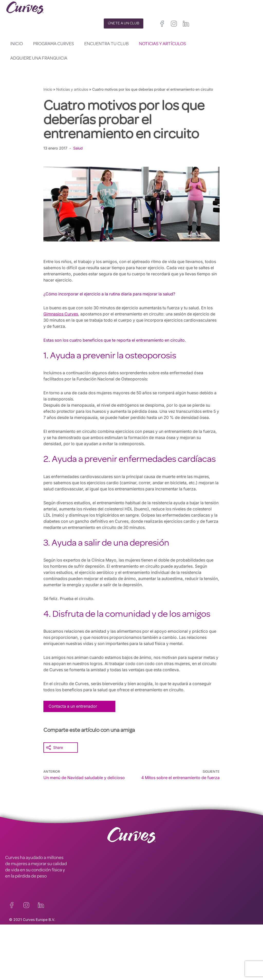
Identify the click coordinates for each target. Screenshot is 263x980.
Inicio (17, 44)
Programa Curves (54, 44)
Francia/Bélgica (144, 957)
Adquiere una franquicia (39, 59)
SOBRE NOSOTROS (24, 953)
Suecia (178, 963)
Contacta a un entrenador (73, 706)
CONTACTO (17, 941)
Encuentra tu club (106, 44)
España (138, 963)
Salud (78, 148)
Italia (151, 963)
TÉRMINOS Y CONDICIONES (96, 947)
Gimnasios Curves (61, 314)
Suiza (164, 963)
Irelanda (162, 951)
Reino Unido (141, 951)
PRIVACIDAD (80, 941)
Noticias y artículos (162, 44)
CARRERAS (16, 947)
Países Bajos (142, 969)
